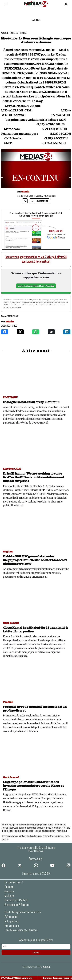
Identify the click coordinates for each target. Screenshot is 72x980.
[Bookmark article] (32, 201)
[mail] (51, 332)
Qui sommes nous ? (14, 882)
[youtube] (52, 865)
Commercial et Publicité (16, 900)
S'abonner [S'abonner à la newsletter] (36, 952)
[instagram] (67, 332)
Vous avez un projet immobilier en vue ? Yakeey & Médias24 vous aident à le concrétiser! (36, 259)
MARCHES (14, 33)
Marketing (9, 896)
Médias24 (4, 33)
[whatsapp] (36, 332)
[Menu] (6, 4)
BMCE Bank (13, 316)
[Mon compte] (66, 4)
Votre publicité (12, 921)
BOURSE (23, 33)
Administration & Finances (17, 905)
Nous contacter (12, 926)
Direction (9, 887)
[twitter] (20, 332)
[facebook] (5, 332)
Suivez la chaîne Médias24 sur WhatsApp (36, 286)
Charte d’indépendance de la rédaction (23, 912)
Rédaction (9, 891)
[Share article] (25, 201)
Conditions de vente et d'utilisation (21, 930)
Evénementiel (11, 917)
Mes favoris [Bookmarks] (42, 201)
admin (25, 192)
